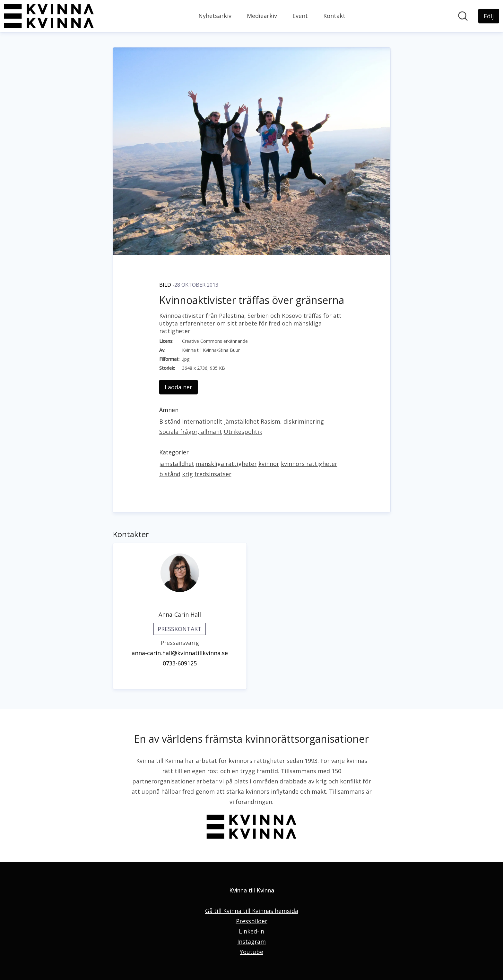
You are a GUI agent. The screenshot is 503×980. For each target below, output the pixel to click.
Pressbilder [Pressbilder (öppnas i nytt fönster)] (252, 921)
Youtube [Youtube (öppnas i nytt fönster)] (252, 952)
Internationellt (202, 421)
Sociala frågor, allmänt (191, 432)
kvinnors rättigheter (309, 464)
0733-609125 (180, 663)
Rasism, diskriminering (292, 421)
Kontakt (334, 16)
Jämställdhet (242, 421)
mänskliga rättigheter (226, 464)
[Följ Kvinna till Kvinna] (489, 16)
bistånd (170, 474)
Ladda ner (178, 387)
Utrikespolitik (243, 432)
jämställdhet (177, 464)
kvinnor (269, 464)
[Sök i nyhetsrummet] (463, 16)
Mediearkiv (262, 16)
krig (187, 474)
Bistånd (170, 421)
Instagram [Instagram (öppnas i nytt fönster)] (252, 942)
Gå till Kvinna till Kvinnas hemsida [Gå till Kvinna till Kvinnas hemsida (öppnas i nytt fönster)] (252, 911)
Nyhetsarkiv (215, 16)
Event (300, 16)
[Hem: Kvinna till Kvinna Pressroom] (49, 16)
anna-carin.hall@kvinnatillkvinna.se (180, 653)
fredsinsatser (213, 474)
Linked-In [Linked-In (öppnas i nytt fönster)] (252, 931)
